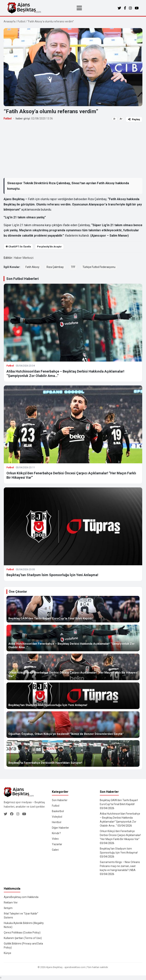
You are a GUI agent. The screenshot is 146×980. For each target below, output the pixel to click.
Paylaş (134, 119)
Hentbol (57, 822)
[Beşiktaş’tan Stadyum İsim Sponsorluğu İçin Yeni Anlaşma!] (73, 696)
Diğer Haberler (60, 828)
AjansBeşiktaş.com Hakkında (21, 897)
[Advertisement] (73, 150)
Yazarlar (57, 844)
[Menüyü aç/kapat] (79, 8)
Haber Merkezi (24, 258)
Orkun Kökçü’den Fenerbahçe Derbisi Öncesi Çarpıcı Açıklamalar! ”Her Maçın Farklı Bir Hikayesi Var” (120, 835)
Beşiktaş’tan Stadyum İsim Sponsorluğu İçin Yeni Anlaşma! (52, 575)
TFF (73, 267)
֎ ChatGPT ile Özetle (18, 247)
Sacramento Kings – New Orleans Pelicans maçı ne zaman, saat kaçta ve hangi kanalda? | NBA (120, 866)
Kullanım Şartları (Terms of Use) (23, 938)
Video (55, 839)
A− (115, 119)
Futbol (21, 21)
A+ (121, 119)
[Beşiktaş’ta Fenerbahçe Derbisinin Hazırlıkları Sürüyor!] (73, 753)
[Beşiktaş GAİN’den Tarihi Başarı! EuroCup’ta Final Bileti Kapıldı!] (73, 609)
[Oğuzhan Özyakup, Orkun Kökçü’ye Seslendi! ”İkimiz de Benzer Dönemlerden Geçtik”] (73, 725)
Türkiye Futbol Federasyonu (99, 267)
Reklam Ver (11, 903)
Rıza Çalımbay (55, 267)
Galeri (55, 850)
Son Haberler (60, 800)
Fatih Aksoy (32, 267)
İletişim (8, 908)
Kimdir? (56, 833)
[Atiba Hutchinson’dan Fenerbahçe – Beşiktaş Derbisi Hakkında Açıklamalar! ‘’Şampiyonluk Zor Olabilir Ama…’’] (73, 638)
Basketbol (58, 811)
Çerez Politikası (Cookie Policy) (22, 933)
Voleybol (57, 817)
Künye (8, 953)
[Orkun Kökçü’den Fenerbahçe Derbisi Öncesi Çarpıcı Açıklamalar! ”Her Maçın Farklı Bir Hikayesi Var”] (73, 667)
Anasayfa (10, 21)
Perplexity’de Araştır (49, 247)
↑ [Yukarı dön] (1, 978)
